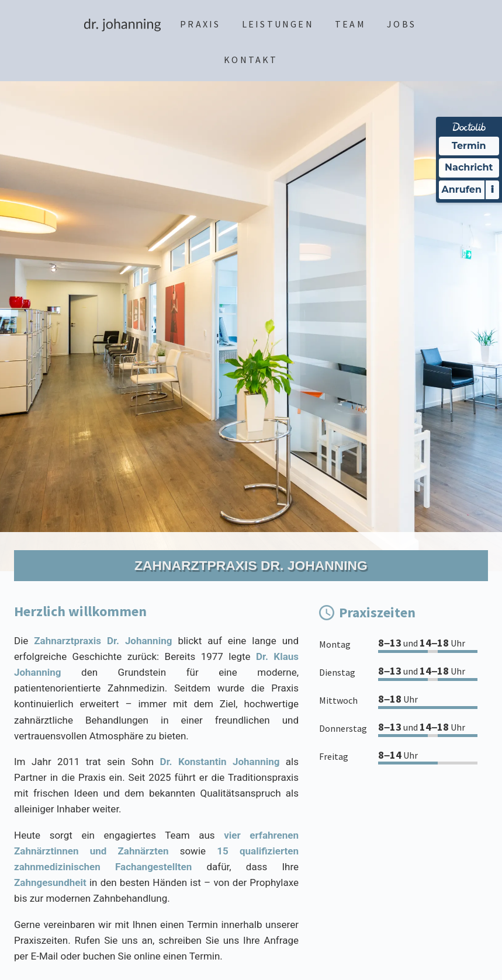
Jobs (401, 24)
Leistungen (278, 24)
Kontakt (251, 60)
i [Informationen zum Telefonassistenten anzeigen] (492, 190)
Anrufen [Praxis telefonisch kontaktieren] (462, 190)
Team (350, 24)
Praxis (200, 24)
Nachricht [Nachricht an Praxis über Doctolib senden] (469, 167)
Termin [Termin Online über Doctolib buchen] (469, 146)
